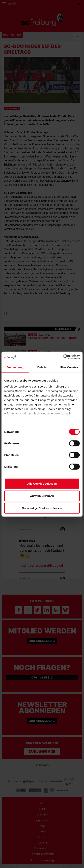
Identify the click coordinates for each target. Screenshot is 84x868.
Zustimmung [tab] (15, 367)
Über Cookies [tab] (69, 367)
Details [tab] (42, 367)
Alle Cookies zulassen (42, 484)
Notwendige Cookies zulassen (42, 508)
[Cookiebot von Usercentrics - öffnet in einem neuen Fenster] (63, 357)
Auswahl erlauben (42, 496)
